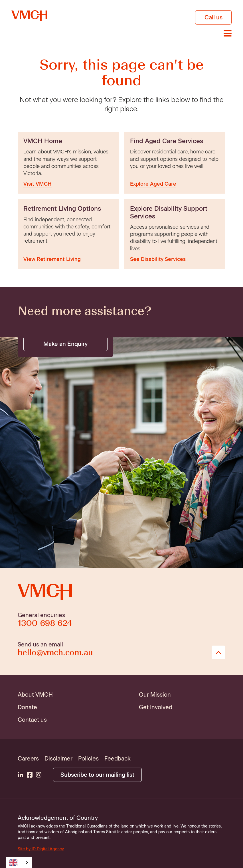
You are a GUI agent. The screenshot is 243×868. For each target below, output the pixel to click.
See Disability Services (158, 259)
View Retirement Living (52, 259)
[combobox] (19, 862)
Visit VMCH (38, 184)
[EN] (19, 862)
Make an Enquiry (65, 344)
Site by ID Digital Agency (41, 849)
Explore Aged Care (153, 184)
